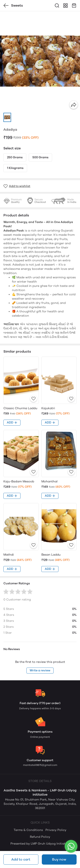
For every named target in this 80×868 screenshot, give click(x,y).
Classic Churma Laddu (20, 408)
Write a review (40, 670)
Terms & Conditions (28, 830)
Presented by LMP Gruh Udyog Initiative (40, 844)
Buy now (59, 859)
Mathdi (9, 555)
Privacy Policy (56, 830)
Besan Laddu (51, 555)
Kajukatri (48, 408)
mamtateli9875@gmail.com (40, 765)
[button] (7, 117)
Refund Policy (40, 837)
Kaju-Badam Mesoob (19, 481)
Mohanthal (49, 481)
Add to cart (21, 859)
